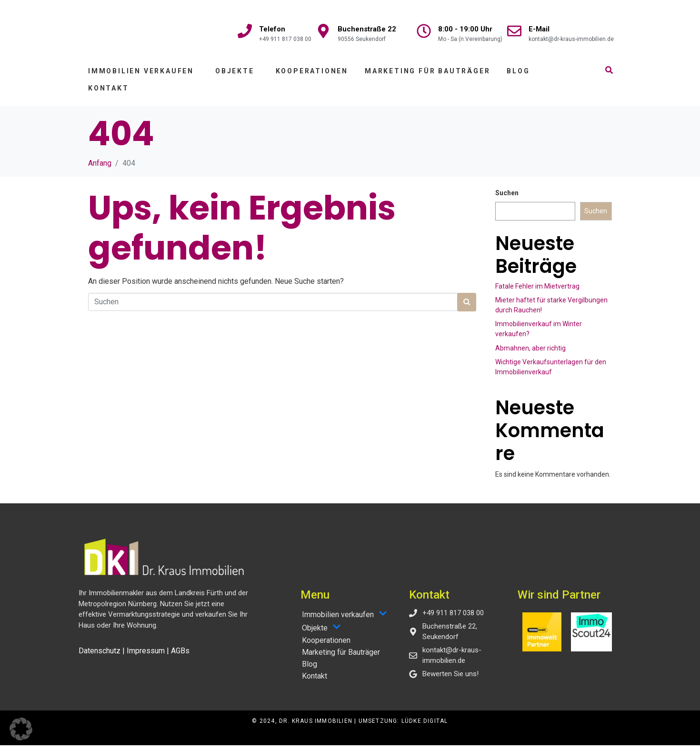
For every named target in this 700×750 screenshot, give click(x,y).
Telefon (272, 29)
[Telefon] (245, 31)
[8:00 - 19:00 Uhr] (424, 31)
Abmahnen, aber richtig (530, 353)
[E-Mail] (514, 31)
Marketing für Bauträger (427, 76)
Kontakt (109, 93)
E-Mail (539, 29)
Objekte (235, 76)
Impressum (146, 655)
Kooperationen (312, 76)
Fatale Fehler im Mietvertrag (537, 291)
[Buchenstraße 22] (323, 31)
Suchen (507, 198)
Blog (518, 76)
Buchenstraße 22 (367, 29)
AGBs (180, 655)
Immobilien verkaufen (141, 76)
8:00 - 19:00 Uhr (465, 29)
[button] (21, 729)
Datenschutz (100, 655)
